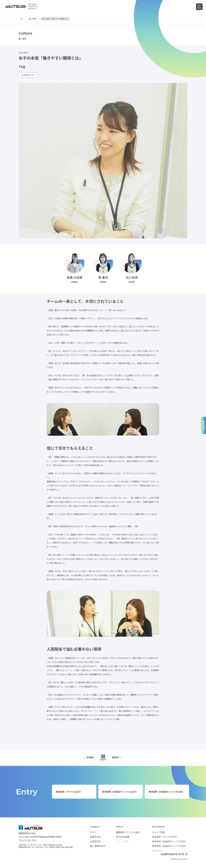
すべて (93, 832)
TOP (22, 19)
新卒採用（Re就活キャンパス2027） (120, 792)
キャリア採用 (159, 832)
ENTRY (203, 426)
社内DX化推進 (123, 837)
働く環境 (32, 19)
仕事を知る (95, 841)
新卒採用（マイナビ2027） (69, 792)
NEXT (116, 757)
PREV (90, 757)
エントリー (158, 850)
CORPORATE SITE (174, 854)
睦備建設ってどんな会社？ (129, 832)
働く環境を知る (98, 846)
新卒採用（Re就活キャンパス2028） (166, 792)
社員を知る (95, 837)
